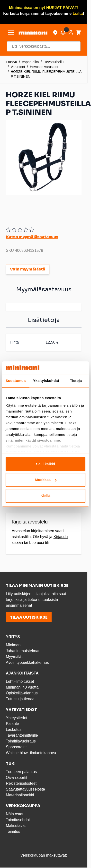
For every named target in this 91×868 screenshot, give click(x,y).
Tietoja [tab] (76, 381)
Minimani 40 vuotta (22, 687)
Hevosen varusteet (44, 67)
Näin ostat (15, 814)
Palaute (12, 724)
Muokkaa (46, 480)
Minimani (14, 645)
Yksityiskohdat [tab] (46, 381)
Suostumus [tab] (16, 381)
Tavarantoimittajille (22, 735)
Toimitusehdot (18, 820)
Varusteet (18, 67)
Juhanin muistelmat (23, 651)
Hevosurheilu (54, 62)
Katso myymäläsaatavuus (32, 237)
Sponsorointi (17, 747)
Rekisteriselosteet (21, 783)
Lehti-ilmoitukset (20, 681)
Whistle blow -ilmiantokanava (31, 753)
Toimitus (13, 831)
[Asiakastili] (71, 33)
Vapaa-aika (30, 62)
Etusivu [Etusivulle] (11, 62)
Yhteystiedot (17, 718)
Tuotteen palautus (22, 772)
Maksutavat (16, 826)
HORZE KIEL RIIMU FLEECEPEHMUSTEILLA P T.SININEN (46, 74)
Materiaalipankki (20, 795)
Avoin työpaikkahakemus (27, 662)
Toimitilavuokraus (21, 741)
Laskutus (14, 729)
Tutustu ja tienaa (20, 699)
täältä (78, 13)
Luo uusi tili (39, 543)
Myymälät (14, 657)
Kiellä (46, 496)
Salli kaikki (45, 464)
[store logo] (33, 33)
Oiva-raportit (17, 778)
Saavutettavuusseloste (25, 789)
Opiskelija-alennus (22, 693)
